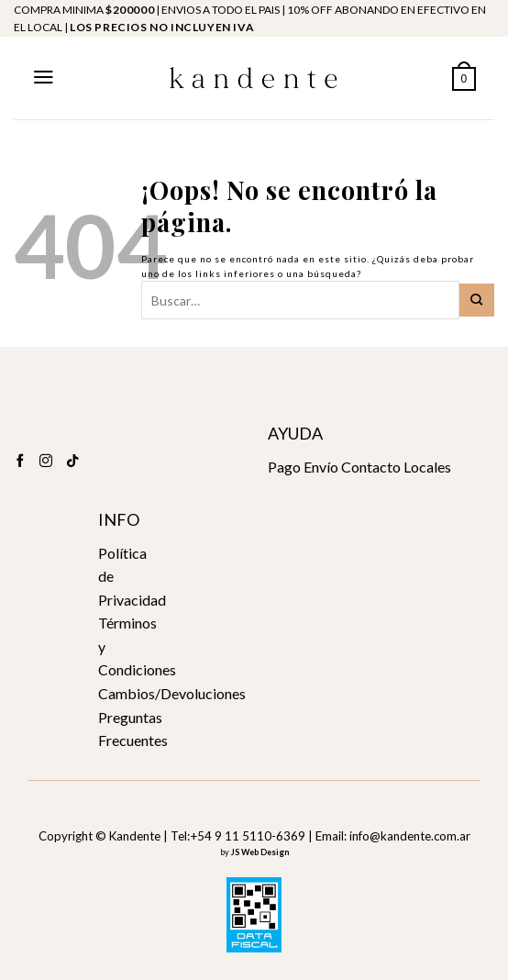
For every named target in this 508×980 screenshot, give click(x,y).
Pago (284, 467)
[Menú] (44, 77)
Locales (427, 467)
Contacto (371, 467)
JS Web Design (260, 852)
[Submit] (477, 300)
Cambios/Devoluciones (172, 693)
